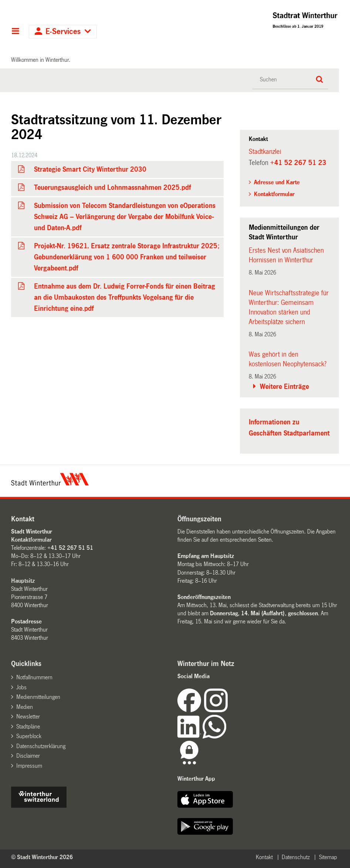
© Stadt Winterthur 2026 (42, 857)
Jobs (21, 687)
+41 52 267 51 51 (70, 548)
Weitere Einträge (284, 387)
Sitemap (328, 857)
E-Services (63, 32)
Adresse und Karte (277, 182)
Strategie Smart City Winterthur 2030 (90, 169)
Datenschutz (296, 857)
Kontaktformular (274, 194)
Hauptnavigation (15, 32)
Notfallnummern (34, 677)
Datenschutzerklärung (41, 746)
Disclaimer (28, 756)
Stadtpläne (28, 726)
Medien (25, 707)
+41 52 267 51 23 (298, 163)
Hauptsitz (23, 581)
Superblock (29, 736)
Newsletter (28, 716)
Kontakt (264, 857)
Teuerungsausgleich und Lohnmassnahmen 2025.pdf (112, 188)
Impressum (29, 766)
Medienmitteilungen (38, 697)
